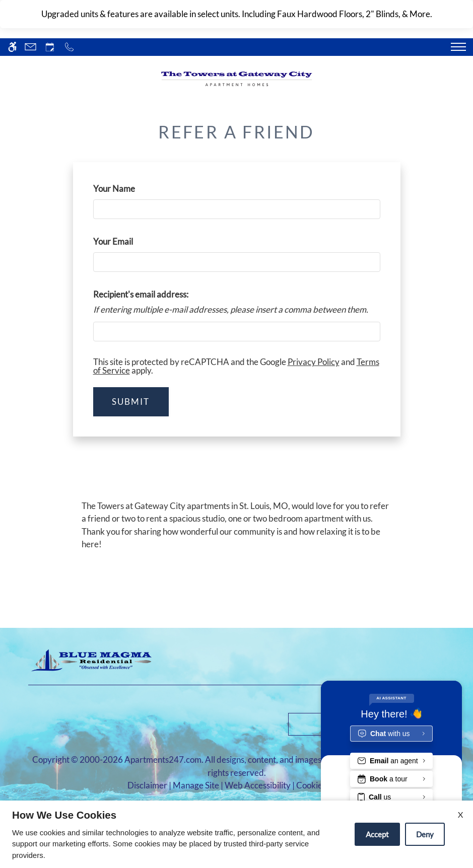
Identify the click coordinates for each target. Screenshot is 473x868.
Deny (425, 834)
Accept (377, 834)
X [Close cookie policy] (460, 814)
